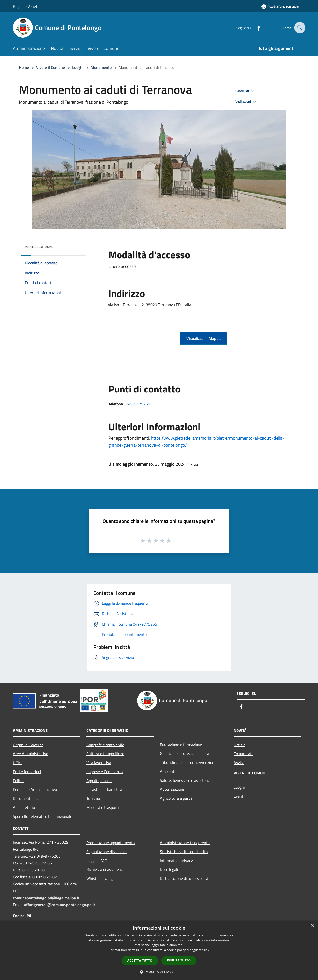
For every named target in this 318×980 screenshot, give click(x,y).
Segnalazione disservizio (107, 852)
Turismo (93, 798)
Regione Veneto (26, 6)
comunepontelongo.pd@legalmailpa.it (46, 898)
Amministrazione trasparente (185, 843)
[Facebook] (255, 27)
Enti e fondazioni (27, 772)
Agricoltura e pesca (176, 798)
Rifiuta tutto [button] (179, 960)
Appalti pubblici (99, 781)
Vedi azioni (246, 102)
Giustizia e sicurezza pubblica (185, 753)
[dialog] (159, 950)
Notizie (239, 745)
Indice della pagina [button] (39, 247)
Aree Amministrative (31, 754)
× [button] (312, 926)
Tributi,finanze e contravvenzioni (188, 762)
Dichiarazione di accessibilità (184, 878)
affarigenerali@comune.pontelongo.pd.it (60, 905)
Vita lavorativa (99, 763)
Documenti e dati (27, 798)
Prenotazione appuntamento (111, 843)
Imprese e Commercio (105, 772)
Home (24, 67)
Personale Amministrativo (35, 789)
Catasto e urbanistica (104, 789)
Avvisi (239, 763)
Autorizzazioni (172, 789)
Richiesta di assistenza (106, 869)
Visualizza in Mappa (203, 338)
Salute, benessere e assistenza (186, 780)
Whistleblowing (99, 878)
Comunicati (243, 754)
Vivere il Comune (51, 67)
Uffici (17, 763)
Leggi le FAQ (97, 861)
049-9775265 (138, 404)
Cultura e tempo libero (105, 754)
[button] (159, 972)
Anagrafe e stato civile (105, 745)
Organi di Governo (28, 745)
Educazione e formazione (181, 745)
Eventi (239, 796)
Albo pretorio (24, 807)
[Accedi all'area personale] (280, 7)
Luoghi (78, 67)
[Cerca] (299, 28)
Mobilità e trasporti (103, 807)
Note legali (169, 869)
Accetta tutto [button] (140, 960)
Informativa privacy (176, 861)
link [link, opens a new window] (207, 950)
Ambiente (168, 771)
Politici (19, 781)
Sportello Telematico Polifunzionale (42, 816)
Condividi (245, 91)
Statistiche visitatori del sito (184, 852)
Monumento (101, 67)
